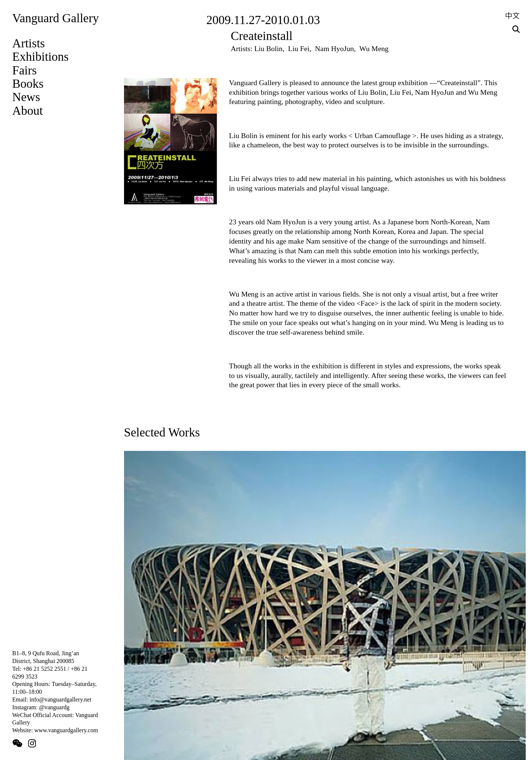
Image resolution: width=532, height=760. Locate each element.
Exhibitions (40, 57)
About (28, 111)
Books (28, 84)
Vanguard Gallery (56, 18)
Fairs (24, 70)
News (26, 97)
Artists (29, 43)
